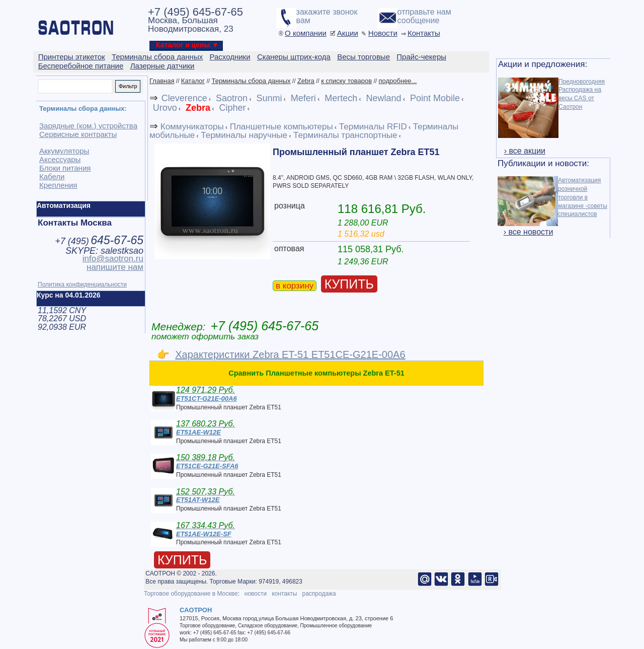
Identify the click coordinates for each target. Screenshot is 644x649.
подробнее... (397, 81)
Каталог (193, 81)
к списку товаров (346, 81)
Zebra (306, 81)
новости (256, 594)
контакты (284, 594)
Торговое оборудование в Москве (191, 594)
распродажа (319, 594)
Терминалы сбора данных (251, 81)
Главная (162, 81)
